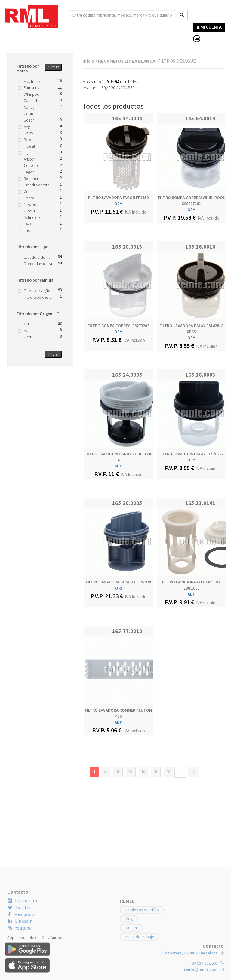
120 (112, 88)
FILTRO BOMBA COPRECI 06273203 (118, 326)
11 (193, 772)
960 (131, 88)
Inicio (90, 61)
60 (103, 88)
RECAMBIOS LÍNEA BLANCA (128, 61)
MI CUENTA (209, 27)
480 (122, 88)
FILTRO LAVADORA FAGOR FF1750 (118, 198)
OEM (118, 204)
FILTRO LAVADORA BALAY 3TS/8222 (191, 454)
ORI (119, 588)
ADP (118, 466)
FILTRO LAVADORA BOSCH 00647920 (118, 582)
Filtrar (54, 67)
